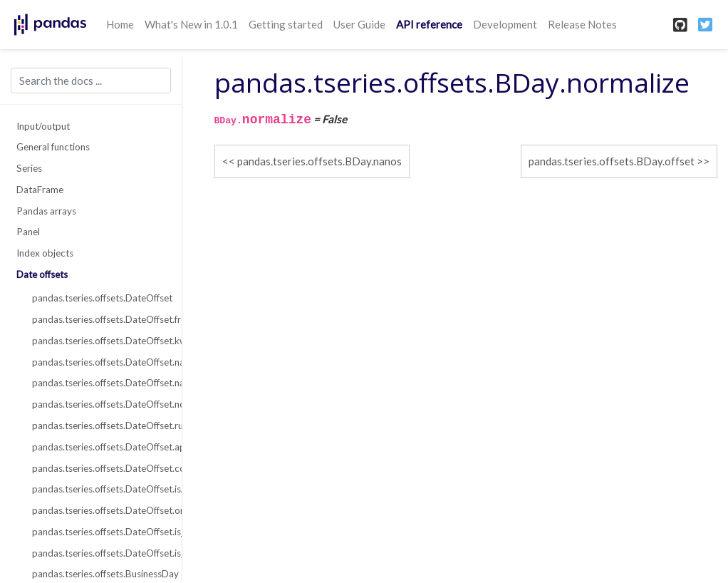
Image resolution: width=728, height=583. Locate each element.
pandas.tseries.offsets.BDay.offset (612, 161)
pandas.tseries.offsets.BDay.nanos (319, 161)
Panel (28, 232)
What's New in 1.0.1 (191, 24)
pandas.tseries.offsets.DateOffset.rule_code (99, 425)
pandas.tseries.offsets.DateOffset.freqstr (99, 319)
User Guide (359, 24)
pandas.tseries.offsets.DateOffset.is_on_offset (99, 553)
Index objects (45, 253)
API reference (429, 24)
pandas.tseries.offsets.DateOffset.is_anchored (99, 532)
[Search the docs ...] (91, 81)
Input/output (43, 126)
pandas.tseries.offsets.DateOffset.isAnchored (99, 489)
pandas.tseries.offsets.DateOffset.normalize (99, 404)
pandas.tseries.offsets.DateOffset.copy (99, 468)
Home (120, 24)
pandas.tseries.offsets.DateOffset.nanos (99, 383)
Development (505, 24)
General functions (53, 147)
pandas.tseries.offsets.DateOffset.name (99, 362)
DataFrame (40, 190)
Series (29, 168)
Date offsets (42, 274)
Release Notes (582, 24)
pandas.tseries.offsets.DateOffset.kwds (99, 341)
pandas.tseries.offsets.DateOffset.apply (99, 447)
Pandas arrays (46, 211)
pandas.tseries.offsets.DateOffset (99, 298)
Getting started (286, 24)
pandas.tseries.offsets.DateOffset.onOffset (99, 510)
